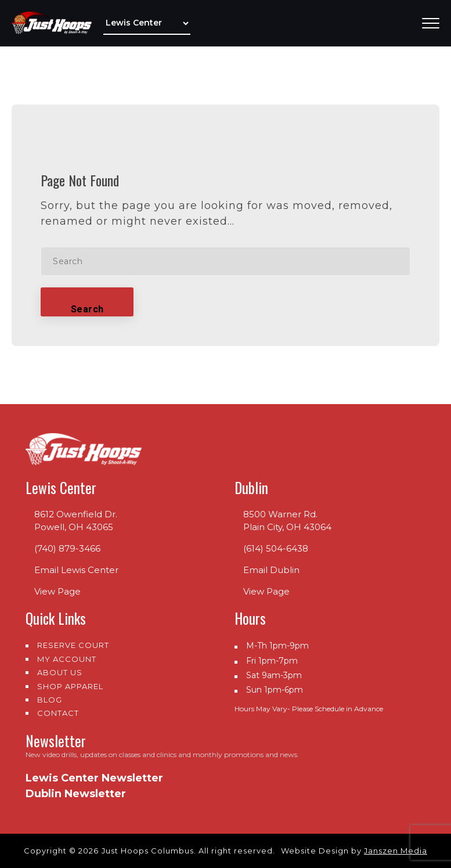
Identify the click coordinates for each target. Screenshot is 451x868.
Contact (58, 713)
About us (60, 672)
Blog (50, 700)
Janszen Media (396, 851)
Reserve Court (73, 645)
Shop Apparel (70, 686)
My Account (67, 659)
